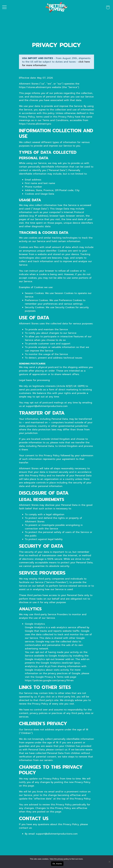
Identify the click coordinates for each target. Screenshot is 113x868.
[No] (109, 862)
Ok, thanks (57, 864)
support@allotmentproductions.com (57, 834)
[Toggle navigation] (4, 7)
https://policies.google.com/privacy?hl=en (49, 680)
